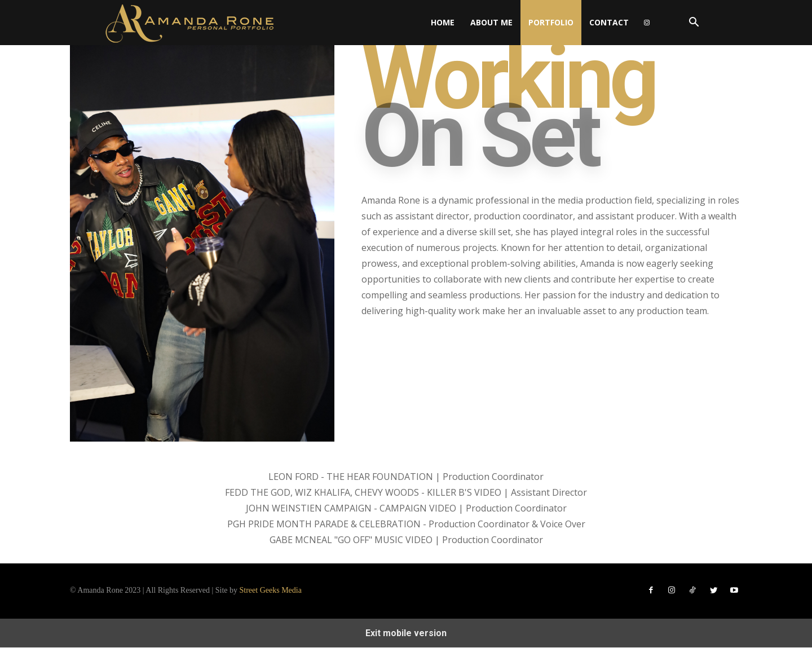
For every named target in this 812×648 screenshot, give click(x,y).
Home (443, 22)
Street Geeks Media (271, 591)
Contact (609, 22)
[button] (694, 23)
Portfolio (551, 22)
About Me (491, 22)
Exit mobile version (406, 634)
